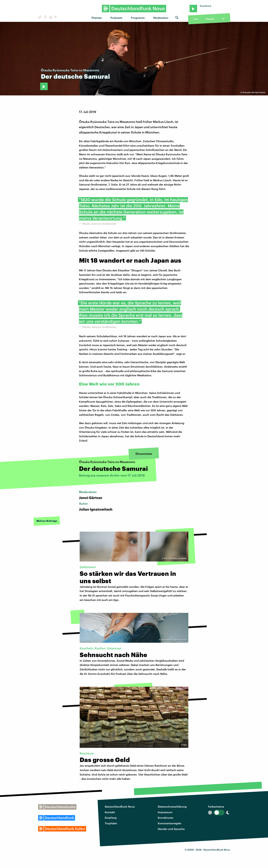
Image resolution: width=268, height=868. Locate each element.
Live (196, 19)
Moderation (161, 18)
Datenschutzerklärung (172, 806)
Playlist (210, 19)
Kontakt (110, 812)
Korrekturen (166, 818)
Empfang (111, 818)
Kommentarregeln (170, 823)
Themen (97, 18)
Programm (138, 18)
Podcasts (116, 18)
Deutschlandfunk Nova (120, 806)
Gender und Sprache (171, 829)
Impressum (165, 812)
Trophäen (111, 823)
